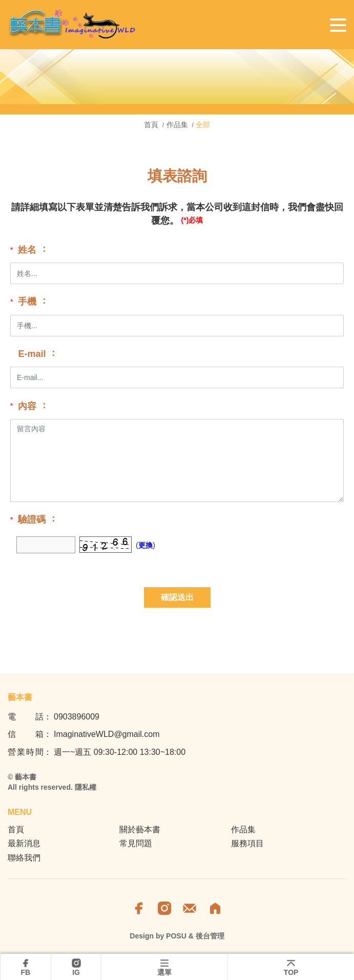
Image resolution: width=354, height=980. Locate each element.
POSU (176, 936)
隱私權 (86, 787)
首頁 (152, 125)
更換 (145, 545)
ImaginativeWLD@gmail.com (107, 734)
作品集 (177, 125)
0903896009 (77, 717)
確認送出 (177, 597)
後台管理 (210, 936)
